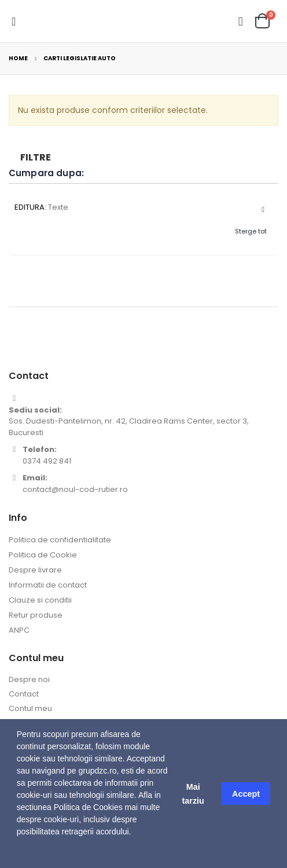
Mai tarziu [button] (193, 794)
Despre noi (29, 679)
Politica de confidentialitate (60, 540)
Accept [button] (246, 794)
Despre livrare (35, 570)
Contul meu (30, 708)
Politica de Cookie (43, 555)
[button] (19, 854)
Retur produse (36, 615)
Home (18, 58)
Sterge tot (251, 231)
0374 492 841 (47, 461)
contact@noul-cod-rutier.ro (75, 489)
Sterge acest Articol (258, 210)
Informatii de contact (48, 585)
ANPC (19, 630)
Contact (24, 694)
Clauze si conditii (40, 600)
